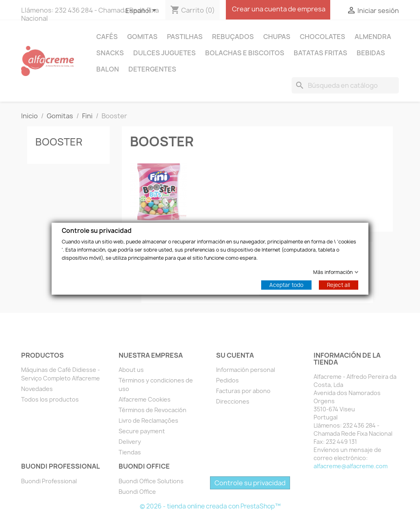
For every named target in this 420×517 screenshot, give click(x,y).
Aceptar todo (286, 285)
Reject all (339, 285)
